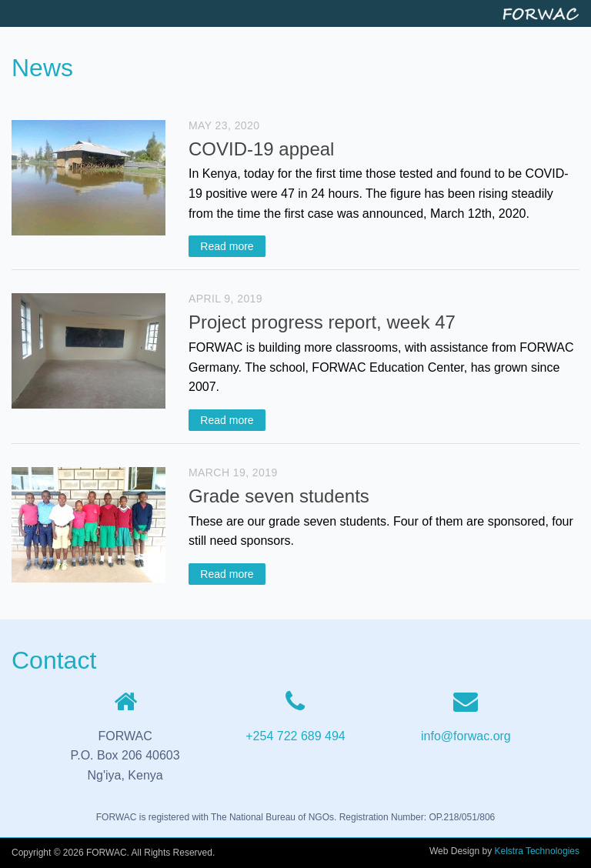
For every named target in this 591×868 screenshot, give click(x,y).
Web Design (454, 851)
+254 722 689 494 (295, 736)
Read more (227, 246)
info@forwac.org (466, 736)
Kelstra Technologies (537, 851)
